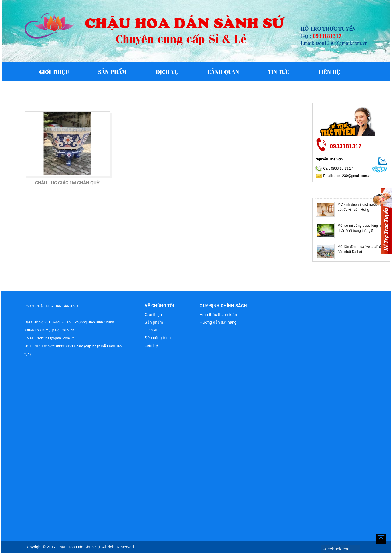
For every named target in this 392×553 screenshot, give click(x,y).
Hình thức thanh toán (218, 315)
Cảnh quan (223, 71)
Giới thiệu (54, 71)
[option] (351, 209)
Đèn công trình (158, 338)
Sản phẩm (112, 71)
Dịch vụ (167, 71)
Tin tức (279, 71)
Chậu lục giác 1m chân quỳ (67, 183)
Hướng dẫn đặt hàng (218, 322)
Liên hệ (329, 71)
